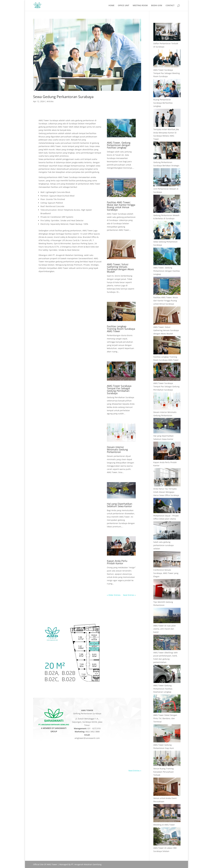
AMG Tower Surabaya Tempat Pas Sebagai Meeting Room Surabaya (167, 73)
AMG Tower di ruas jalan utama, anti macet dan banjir (165, 629)
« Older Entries (114, 595)
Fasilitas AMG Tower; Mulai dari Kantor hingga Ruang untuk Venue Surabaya (121, 206)
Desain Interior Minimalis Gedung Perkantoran (117, 449)
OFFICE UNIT (124, 6)
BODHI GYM (157, 6)
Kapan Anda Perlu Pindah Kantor (117, 562)
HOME (111, 6)
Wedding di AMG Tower (164, 825)
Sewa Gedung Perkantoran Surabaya (63, 97)
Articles (50, 101)
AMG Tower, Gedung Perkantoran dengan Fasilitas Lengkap (119, 145)
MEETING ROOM (140, 6)
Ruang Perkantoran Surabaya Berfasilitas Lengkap (163, 103)
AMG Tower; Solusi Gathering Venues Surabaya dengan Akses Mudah (120, 268)
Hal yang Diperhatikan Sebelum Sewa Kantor (120, 505)
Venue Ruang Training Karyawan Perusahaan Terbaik (164, 772)
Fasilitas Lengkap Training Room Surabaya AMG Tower (121, 329)
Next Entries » (129, 595)
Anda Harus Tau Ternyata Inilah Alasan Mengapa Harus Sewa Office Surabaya (166, 492)
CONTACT (170, 6)
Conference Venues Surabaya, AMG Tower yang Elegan (166, 573)
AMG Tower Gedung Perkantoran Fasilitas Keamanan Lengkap (163, 689)
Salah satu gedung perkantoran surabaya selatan (163, 545)
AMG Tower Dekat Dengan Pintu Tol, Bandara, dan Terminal (165, 718)
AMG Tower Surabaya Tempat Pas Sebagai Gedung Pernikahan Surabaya (119, 390)
